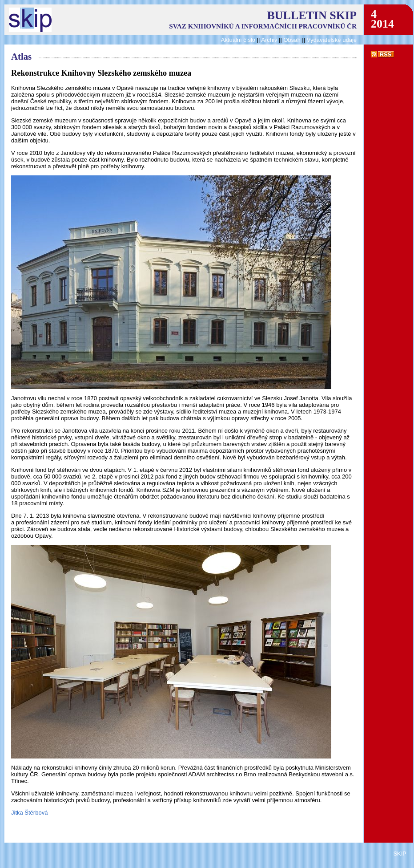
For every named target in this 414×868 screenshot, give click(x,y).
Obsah (293, 40)
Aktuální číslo (238, 40)
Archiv (269, 40)
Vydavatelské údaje (332, 40)
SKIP (400, 854)
